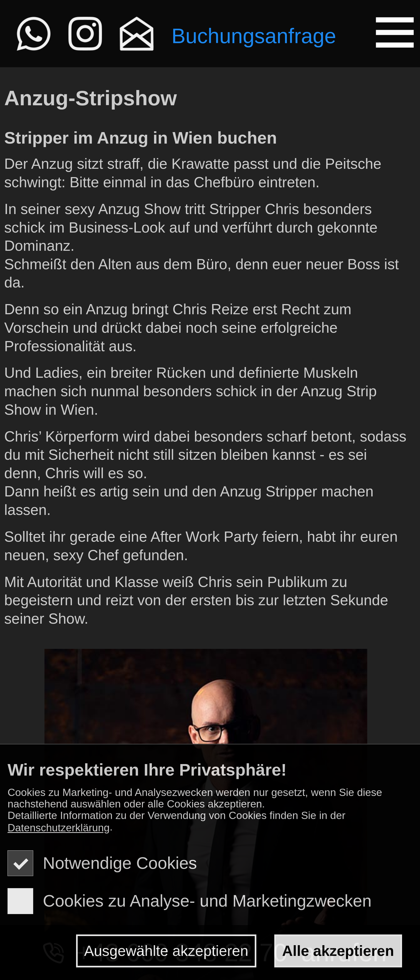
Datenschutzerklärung (59, 828)
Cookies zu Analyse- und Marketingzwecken (190, 901)
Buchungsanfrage (254, 35)
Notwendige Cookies (102, 863)
